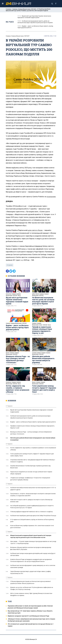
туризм (10, 265)
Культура (9, 294)
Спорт (41, 325)
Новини (15, 9)
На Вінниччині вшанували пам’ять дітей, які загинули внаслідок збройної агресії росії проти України (43, 301)
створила (32, 217)
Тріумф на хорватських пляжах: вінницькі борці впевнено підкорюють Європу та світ (42, 330)
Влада (37, 294)
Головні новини (36, 353)
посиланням (51, 197)
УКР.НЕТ (34, 9)
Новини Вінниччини (24, 9)
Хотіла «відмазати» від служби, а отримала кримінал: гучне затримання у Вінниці (18, 389)
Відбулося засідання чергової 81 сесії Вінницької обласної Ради (28, 616)
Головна (8, 9)
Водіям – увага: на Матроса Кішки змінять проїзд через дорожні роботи (17, 327)
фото (19, 295)
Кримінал (9, 382)
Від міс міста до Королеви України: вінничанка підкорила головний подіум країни (17, 301)
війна (34, 294)
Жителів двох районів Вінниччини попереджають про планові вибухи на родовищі (43, 359)
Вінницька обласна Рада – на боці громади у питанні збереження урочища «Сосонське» (18, 359)
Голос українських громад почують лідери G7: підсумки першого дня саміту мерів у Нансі (44, 389)
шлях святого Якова (35, 230)
